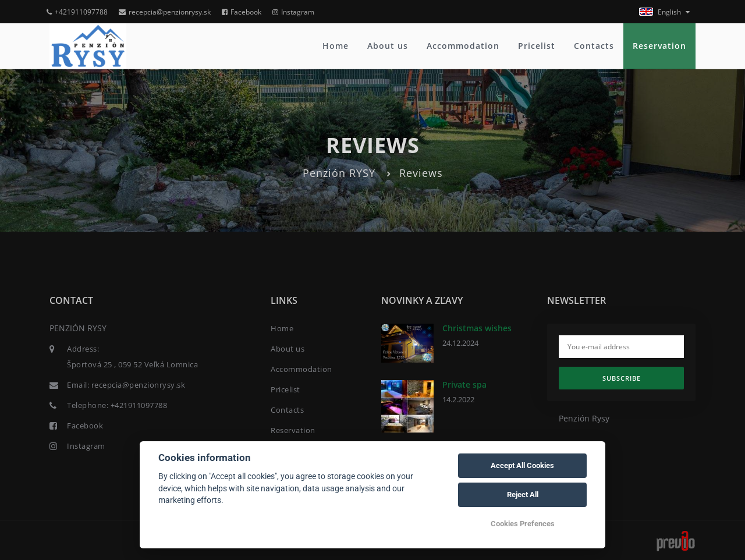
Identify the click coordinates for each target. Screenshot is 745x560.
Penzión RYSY (339, 173)
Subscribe (622, 378)
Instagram (293, 12)
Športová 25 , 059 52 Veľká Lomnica (132, 364)
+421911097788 (77, 12)
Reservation (659, 46)
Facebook (242, 12)
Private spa (464, 384)
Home (336, 46)
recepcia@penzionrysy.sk (165, 12)
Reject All (523, 495)
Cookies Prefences (523, 524)
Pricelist (537, 46)
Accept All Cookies (522, 465)
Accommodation (463, 46)
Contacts (594, 46)
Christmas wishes (477, 328)
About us (388, 46)
